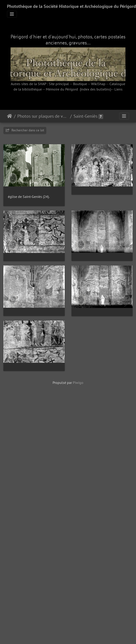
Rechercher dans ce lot (25, 130)
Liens (118, 89)
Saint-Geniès (85, 116)
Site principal (59, 84)
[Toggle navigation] (12, 14)
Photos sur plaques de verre (43, 116)
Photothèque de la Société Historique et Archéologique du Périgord (71, 6)
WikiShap (98, 84)
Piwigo (78, 567)
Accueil (10, 116)
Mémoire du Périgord (62, 89)
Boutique (80, 84)
